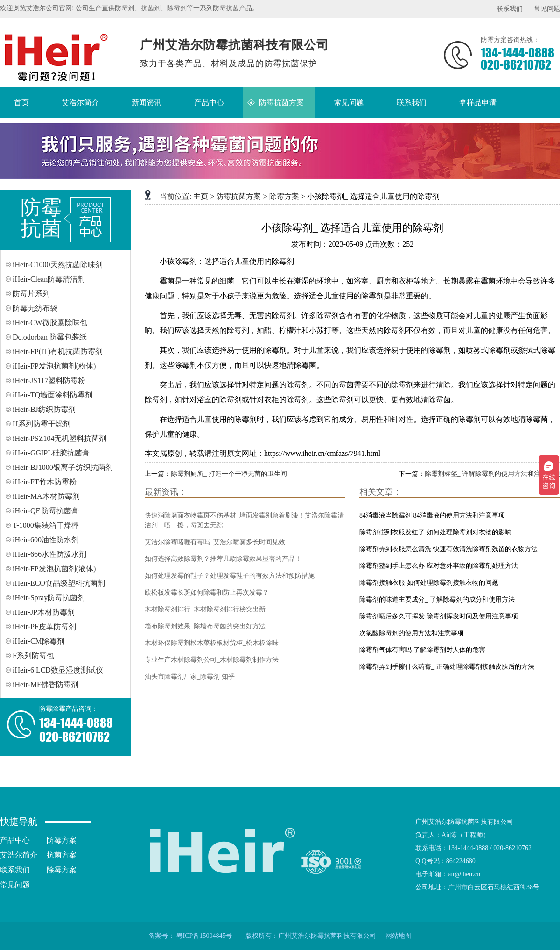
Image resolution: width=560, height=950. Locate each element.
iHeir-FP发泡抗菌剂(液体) (54, 569)
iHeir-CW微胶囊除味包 (50, 323)
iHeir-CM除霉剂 (38, 641)
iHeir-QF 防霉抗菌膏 (46, 511)
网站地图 (399, 936)
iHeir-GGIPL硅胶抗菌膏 (51, 453)
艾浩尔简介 (19, 855)
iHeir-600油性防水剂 (46, 540)
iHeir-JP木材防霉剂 (44, 612)
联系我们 (510, 9)
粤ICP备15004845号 (204, 936)
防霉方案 (62, 840)
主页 (201, 196)
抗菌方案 (62, 855)
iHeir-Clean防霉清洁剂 (49, 279)
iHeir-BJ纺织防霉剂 (44, 409)
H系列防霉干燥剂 (42, 424)
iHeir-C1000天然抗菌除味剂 (58, 265)
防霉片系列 (31, 294)
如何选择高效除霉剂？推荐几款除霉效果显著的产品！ (223, 559)
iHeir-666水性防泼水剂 (49, 554)
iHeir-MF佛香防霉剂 (45, 684)
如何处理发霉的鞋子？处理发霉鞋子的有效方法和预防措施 (230, 576)
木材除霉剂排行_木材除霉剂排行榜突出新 (205, 609)
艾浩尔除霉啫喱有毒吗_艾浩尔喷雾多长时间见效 (215, 542)
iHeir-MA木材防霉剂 (46, 496)
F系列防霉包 (33, 656)
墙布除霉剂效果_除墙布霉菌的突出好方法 (205, 626)
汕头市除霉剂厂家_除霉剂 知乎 (190, 677)
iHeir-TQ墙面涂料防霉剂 (52, 395)
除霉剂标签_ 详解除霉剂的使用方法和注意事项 (493, 474)
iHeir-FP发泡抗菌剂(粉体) (54, 366)
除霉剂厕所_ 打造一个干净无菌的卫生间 (229, 474)
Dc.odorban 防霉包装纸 (50, 337)
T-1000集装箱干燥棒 (46, 525)
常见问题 (547, 9)
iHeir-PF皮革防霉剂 (44, 627)
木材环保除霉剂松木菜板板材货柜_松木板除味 (212, 643)
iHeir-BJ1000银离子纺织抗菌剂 (63, 467)
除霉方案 (284, 196)
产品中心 (15, 840)
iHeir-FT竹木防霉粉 (45, 482)
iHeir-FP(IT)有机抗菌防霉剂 (58, 351)
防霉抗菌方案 (238, 196)
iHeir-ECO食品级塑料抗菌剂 (59, 583)
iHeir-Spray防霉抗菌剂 (49, 598)
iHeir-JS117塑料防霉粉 (49, 380)
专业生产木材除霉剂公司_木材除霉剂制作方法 (212, 660)
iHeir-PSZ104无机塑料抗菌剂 (59, 438)
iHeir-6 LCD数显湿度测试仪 (58, 670)
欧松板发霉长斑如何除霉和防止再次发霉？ (207, 592)
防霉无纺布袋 (35, 308)
